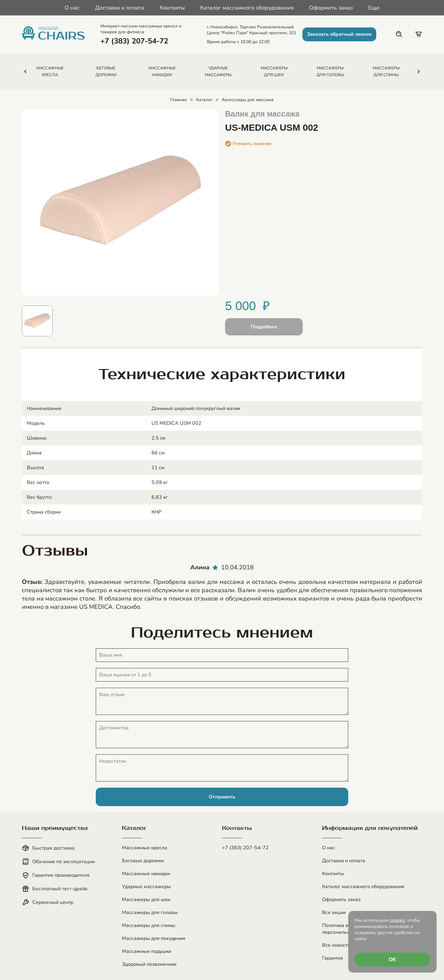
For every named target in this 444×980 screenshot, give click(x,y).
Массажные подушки (147, 951)
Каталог (204, 100)
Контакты (172, 8)
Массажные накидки (146, 874)
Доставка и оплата (120, 8)
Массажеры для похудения (154, 938)
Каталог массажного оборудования (247, 8)
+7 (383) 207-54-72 (245, 848)
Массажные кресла (145, 848)
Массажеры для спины (149, 925)
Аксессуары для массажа (248, 100)
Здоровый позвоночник (149, 964)
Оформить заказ (331, 8)
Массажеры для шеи (146, 900)
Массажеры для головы (150, 912)
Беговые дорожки (143, 861)
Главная (179, 100)
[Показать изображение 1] (37, 321)
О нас (72, 8)
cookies (397, 920)
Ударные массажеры (146, 887)
